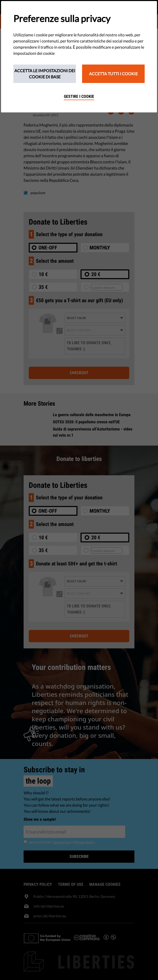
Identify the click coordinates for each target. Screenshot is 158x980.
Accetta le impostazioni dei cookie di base (45, 74)
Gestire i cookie (79, 96)
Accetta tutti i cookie (113, 74)
